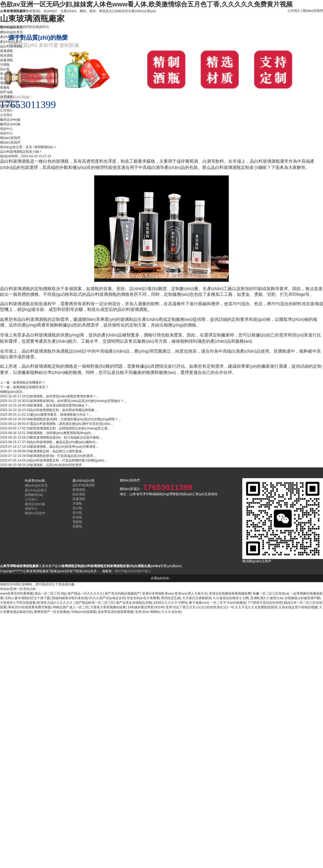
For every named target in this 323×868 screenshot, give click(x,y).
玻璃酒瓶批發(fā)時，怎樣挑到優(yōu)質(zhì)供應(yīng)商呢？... (75, 419)
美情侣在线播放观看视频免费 (230, 593)
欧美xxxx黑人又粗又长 (191, 593)
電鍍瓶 (77, 522)
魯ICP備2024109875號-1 (133, 571)
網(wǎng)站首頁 (36, 485)
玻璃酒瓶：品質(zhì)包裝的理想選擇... (57, 465)
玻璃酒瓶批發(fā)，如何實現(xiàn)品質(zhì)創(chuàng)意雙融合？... (78, 401)
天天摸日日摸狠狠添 (197, 598)
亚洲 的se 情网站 (147, 612)
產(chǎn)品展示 (36, 490)
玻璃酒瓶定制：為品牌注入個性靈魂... (57, 451)
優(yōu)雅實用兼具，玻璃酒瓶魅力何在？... (61, 415)
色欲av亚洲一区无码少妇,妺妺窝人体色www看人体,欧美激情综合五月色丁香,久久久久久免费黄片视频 (146, 4)
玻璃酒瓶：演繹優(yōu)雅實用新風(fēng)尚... (62, 433)
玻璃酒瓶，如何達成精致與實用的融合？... (60, 405)
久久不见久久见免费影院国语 (256, 607)
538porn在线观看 (84, 612)
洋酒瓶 (77, 504)
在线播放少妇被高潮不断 (302, 598)
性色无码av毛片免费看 (143, 598)
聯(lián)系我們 (313, 11)
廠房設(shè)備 (10, 124)
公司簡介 (294, 11)
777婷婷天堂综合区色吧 (265, 603)
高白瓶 (77, 508)
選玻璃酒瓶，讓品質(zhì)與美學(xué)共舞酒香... (64, 447)
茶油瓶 (77, 517)
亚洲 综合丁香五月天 (180, 607)
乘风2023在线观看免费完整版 (29, 607)
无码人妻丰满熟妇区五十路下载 (27, 598)
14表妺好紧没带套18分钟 (146, 607)
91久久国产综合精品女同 (107, 598)
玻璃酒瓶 (79, 490)
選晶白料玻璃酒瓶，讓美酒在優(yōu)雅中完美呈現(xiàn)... (71, 424)
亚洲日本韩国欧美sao (158, 593)
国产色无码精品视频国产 (122, 593)
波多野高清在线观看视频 (115, 612)
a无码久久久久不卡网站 (170, 603)
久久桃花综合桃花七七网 (231, 598)
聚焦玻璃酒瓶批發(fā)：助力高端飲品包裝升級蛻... (66, 438)
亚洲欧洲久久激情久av (267, 598)
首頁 (29, 147)
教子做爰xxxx (199, 603)
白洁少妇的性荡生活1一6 (215, 607)
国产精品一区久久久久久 (85, 593)
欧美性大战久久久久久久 (55, 603)
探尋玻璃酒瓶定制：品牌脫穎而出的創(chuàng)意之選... (70, 428)
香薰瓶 (77, 526)
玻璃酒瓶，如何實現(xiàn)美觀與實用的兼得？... (64, 396)
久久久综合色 (171, 612)
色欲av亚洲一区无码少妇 (18, 589)
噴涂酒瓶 (79, 494)
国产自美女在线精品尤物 (134, 603)
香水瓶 (77, 513)
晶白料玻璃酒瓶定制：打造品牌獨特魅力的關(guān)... (68, 460)
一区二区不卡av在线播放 (228, 603)
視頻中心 (6, 133)
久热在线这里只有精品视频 (298, 607)
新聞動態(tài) (44, 147)
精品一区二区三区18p (50, 593)
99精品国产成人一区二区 (71, 607)
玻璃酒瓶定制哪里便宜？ (31, 387)
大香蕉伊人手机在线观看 (18, 603)
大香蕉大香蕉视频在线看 (108, 607)
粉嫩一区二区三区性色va (271, 593)
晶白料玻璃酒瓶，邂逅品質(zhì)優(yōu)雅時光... (64, 442)
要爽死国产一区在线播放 (52, 612)
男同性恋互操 (171, 598)
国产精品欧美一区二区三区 (95, 603)
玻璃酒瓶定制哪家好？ (29, 383)
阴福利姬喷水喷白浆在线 (70, 598)
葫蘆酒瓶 (79, 499)
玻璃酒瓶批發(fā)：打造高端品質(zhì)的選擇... (63, 456)
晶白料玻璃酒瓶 (84, 485)
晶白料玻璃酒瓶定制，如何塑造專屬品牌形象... (64, 410)
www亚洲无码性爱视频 (16, 593)
